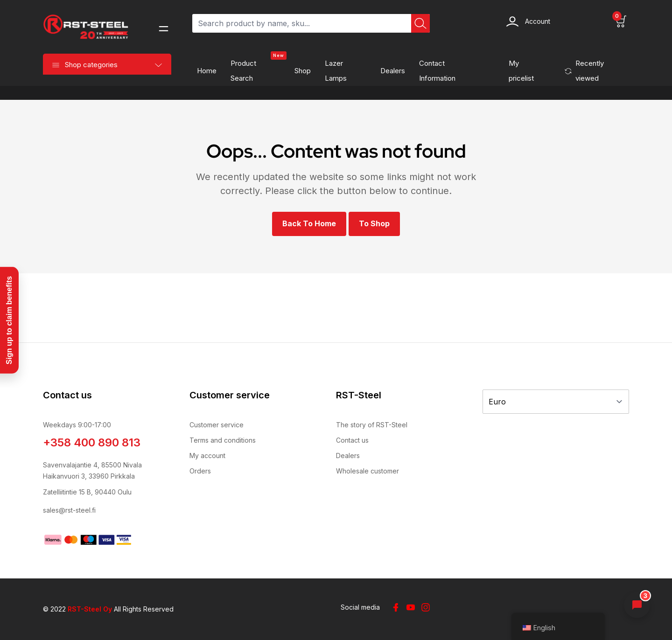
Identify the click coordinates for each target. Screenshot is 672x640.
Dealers (393, 71)
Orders (200, 471)
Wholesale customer (367, 471)
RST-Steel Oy (90, 609)
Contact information (437, 71)
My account (207, 456)
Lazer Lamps (336, 71)
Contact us (352, 440)
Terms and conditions (223, 440)
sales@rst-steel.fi (69, 510)
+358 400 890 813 (92, 442)
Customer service (217, 425)
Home (207, 71)
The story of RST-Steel (372, 425)
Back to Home (309, 223)
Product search (259, 68)
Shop (303, 71)
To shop (374, 223)
